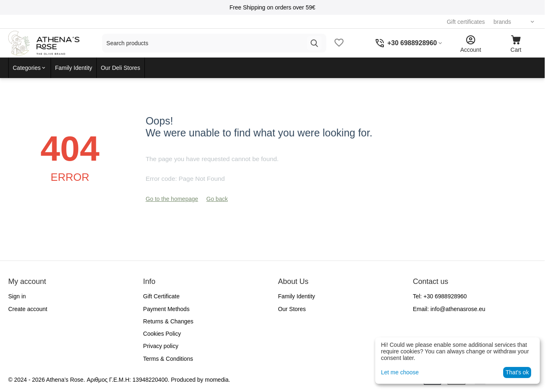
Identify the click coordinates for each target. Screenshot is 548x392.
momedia (217, 380)
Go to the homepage (172, 199)
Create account (28, 309)
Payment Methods (166, 309)
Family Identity (297, 296)
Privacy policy (161, 346)
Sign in (17, 296)
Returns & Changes (168, 321)
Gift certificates (463, 22)
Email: (449, 309)
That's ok (517, 372)
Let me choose (400, 372)
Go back (217, 199)
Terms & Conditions (168, 359)
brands (499, 22)
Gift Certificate (161, 296)
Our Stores (292, 309)
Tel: (440, 296)
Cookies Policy (162, 334)
